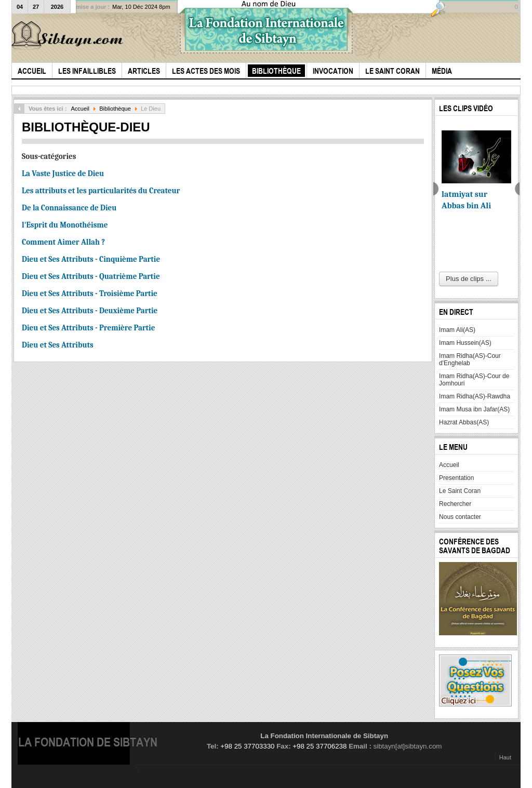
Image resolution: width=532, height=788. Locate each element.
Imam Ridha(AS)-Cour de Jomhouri (474, 380)
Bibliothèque (115, 109)
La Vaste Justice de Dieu (63, 173)
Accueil (80, 109)
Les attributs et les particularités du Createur (101, 191)
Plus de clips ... (468, 279)
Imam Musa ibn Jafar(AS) (474, 409)
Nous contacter (460, 517)
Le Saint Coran (460, 491)
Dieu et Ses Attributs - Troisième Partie (90, 293)
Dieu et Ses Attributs (58, 345)
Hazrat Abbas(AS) (464, 422)
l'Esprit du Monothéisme (65, 225)
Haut (505, 757)
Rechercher (455, 504)
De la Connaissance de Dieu (69, 208)
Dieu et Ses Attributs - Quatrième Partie (91, 276)
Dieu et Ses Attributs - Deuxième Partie (90, 311)
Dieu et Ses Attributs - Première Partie (88, 328)
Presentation (456, 478)
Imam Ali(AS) (457, 330)
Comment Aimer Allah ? (63, 242)
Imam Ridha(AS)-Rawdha (475, 396)
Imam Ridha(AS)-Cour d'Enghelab (470, 359)
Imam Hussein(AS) (465, 343)
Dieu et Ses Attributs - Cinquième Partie (91, 259)
